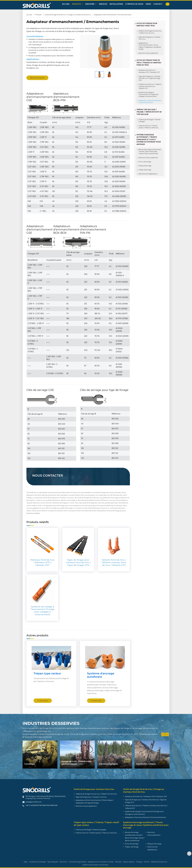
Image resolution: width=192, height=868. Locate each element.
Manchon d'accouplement (148, 53)
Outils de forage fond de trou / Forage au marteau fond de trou (68, 15)
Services (103, 4)
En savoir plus (43, 701)
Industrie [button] (90, 4)
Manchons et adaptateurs (148, 174)
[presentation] (163, 734)
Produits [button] (77, 4)
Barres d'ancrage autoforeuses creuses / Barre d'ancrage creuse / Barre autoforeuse (150, 151)
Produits (38, 15)
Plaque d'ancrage (145, 166)
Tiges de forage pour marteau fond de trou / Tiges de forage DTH (150, 78)
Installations (116, 4)
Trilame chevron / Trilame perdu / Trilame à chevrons (148, 127)
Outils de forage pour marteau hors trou (147, 25)
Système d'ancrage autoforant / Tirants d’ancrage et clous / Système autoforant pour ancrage (149, 140)
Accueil (66, 4)
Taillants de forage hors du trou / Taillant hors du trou (150, 32)
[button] (95, 771)
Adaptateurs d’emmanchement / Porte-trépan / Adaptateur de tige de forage (150, 46)
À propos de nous (134, 4)
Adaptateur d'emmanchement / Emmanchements (150, 101)
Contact (158, 4)
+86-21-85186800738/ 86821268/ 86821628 (42, 805)
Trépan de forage (145, 170)
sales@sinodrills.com (34, 802)
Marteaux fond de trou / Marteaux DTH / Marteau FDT (149, 71)
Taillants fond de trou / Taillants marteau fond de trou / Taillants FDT (150, 86)
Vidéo (148, 4)
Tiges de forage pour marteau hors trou (150, 38)
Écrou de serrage (145, 162)
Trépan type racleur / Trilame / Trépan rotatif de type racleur (149, 112)
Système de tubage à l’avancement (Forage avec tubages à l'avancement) (149, 94)
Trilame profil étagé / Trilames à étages (150, 121)
